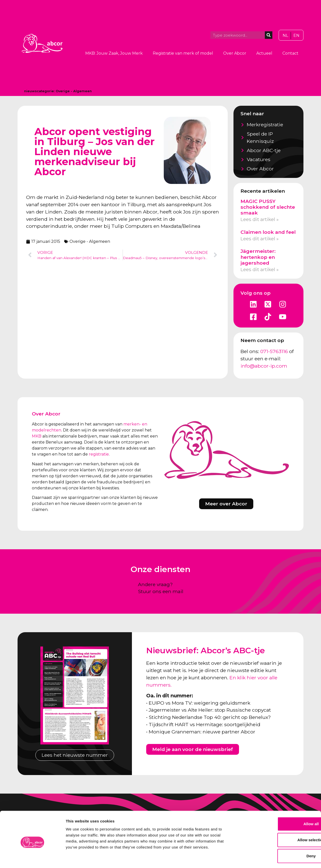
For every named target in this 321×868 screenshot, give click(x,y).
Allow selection (279, 819)
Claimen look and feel (268, 232)
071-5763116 (274, 351)
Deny (279, 835)
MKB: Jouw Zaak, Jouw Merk (114, 53)
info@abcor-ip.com (264, 366)
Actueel (264, 53)
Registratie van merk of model (183, 53)
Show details (263, 858)
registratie (99, 454)
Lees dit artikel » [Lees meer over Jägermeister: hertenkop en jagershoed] (260, 269)
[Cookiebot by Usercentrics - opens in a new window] (32, 858)
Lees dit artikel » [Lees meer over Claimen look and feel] (260, 239)
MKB (37, 436)
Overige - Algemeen (74, 91)
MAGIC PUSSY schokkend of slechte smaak (268, 207)
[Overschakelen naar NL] (285, 36)
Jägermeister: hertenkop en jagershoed (258, 257)
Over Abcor (235, 53)
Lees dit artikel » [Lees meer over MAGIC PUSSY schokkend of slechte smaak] (260, 219)
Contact (290, 53)
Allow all (279, 803)
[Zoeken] (269, 35)
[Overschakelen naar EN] (296, 36)
